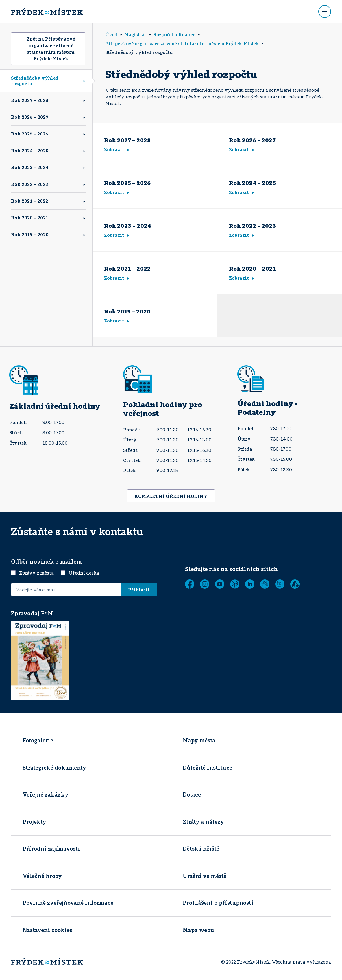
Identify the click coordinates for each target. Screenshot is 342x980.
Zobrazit (117, 149)
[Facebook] (190, 584)
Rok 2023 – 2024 (30, 167)
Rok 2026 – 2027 (30, 117)
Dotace (192, 794)
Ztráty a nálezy (203, 822)
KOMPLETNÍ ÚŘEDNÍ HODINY (171, 496)
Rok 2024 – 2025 (30, 151)
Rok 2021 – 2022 (29, 201)
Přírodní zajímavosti (51, 849)
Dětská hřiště (201, 849)
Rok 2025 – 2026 (30, 134)
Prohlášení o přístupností (218, 903)
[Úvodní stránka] (47, 12)
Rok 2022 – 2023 (29, 184)
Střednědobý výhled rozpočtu (35, 81)
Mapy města (199, 740)
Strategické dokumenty (54, 768)
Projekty (34, 822)
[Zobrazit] (280, 584)
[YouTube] (220, 584)
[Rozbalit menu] (325, 12)
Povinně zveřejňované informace (68, 903)
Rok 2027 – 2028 (30, 100)
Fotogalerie (38, 740)
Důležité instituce (207, 768)
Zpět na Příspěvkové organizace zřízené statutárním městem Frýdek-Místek (46, 49)
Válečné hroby (42, 876)
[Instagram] (205, 584)
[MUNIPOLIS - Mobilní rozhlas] (235, 584)
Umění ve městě (205, 876)
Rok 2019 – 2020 (30, 234)
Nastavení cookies (47, 930)
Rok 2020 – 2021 (30, 218)
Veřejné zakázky (46, 794)
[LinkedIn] (250, 584)
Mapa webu (198, 930)
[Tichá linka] (265, 584)
